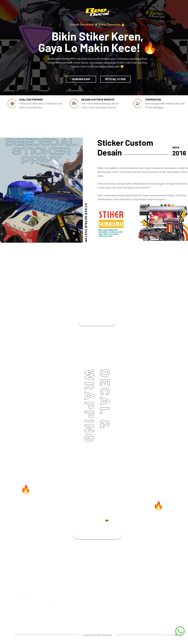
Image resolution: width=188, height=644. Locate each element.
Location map (116, 623)
